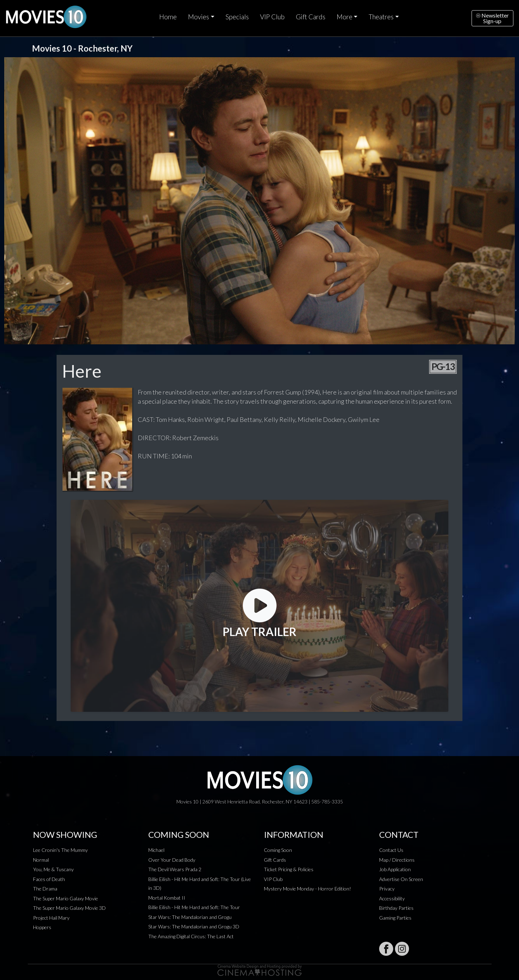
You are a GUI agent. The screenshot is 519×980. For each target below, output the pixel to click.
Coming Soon (278, 850)
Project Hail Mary (51, 918)
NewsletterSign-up (492, 18)
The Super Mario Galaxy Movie (66, 898)
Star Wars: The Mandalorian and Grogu (190, 917)
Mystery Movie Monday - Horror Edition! (307, 889)
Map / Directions (397, 860)
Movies (199, 17)
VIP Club (272, 17)
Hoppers (42, 927)
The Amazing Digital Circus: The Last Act (191, 936)
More (345, 17)
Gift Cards (311, 17)
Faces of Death (49, 879)
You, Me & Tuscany (53, 869)
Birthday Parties (396, 908)
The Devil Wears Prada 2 (175, 869)
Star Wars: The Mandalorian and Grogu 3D (194, 926)
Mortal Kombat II (167, 898)
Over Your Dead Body (172, 860)
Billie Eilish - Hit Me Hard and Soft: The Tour (194, 907)
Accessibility (392, 898)
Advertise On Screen (401, 879)
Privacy (387, 889)
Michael (156, 850)
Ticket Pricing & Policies (289, 869)
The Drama (45, 889)
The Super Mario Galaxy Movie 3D (69, 908)
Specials (237, 17)
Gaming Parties (395, 918)
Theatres (381, 17)
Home (168, 17)
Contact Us (391, 850)
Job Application (395, 869)
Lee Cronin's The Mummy (60, 850)
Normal (41, 860)
